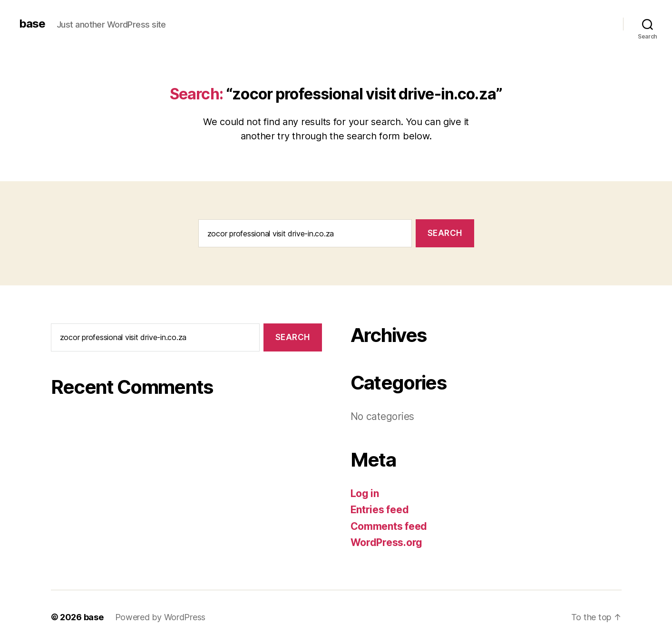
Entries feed (380, 510)
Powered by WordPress (161, 617)
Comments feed (389, 526)
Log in (365, 493)
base (32, 24)
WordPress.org (387, 542)
